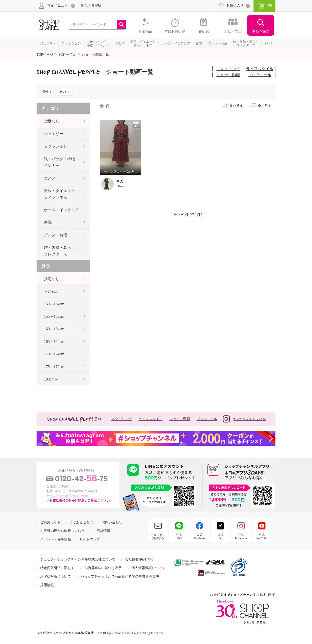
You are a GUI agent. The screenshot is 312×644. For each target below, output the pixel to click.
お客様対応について (56, 576)
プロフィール (260, 75)
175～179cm (54, 367)
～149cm (51, 291)
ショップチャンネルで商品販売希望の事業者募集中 (120, 576)
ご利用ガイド (50, 522)
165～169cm (54, 342)
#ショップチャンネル (244, 419)
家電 (48, 222)
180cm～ (51, 379)
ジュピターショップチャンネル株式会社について (78, 559)
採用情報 (47, 585)
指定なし (52, 121)
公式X (220, 537)
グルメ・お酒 (56, 235)
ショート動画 (228, 75)
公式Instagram (241, 537)
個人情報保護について (148, 568)
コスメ (50, 178)
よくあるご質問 (81, 522)
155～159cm (54, 316)
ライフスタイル (260, 69)
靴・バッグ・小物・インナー (61, 162)
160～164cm (54, 329)
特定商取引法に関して (57, 568)
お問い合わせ (112, 522)
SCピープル (67, 55)
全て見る (265, 106)
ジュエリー (54, 134)
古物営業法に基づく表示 (103, 568)
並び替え (236, 106)
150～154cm (54, 304)
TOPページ (45, 55)
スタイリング (228, 69)
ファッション (56, 146)
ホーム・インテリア (61, 210)
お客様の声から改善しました (62, 531)
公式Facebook (200, 537)
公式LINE (179, 537)
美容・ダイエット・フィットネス (61, 194)
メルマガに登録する (158, 537)
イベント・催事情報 (56, 539)
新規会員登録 (91, 5)
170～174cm (54, 354)
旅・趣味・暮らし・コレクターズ (61, 251)
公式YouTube (262, 537)
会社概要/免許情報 (139, 559)
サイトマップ (90, 539)
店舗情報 (103, 531)
